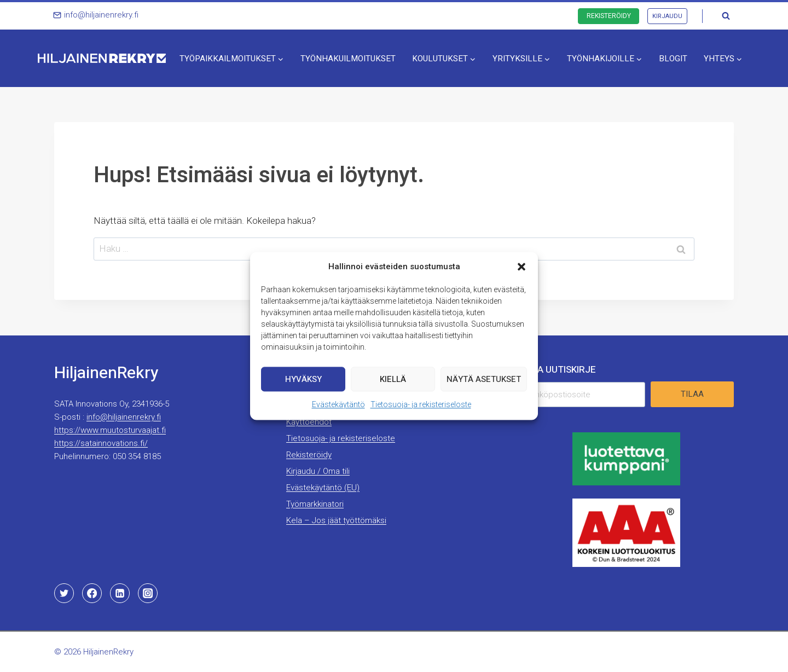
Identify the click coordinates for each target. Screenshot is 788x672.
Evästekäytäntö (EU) (323, 488)
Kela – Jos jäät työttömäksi (336, 520)
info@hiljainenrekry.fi (124, 417)
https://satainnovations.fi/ (101, 443)
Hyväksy (303, 381)
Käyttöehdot (309, 422)
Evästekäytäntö (338, 407)
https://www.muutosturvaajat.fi (110, 430)
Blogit (673, 59)
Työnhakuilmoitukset (348, 59)
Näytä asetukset (484, 381)
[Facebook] (92, 593)
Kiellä (393, 381)
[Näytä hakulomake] (726, 16)
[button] (522, 269)
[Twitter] (64, 593)
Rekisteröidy (609, 16)
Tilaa (692, 394)
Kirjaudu (667, 16)
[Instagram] (148, 593)
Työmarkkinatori (315, 504)
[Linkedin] (120, 593)
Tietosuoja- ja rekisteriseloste (421, 407)
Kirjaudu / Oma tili (318, 471)
